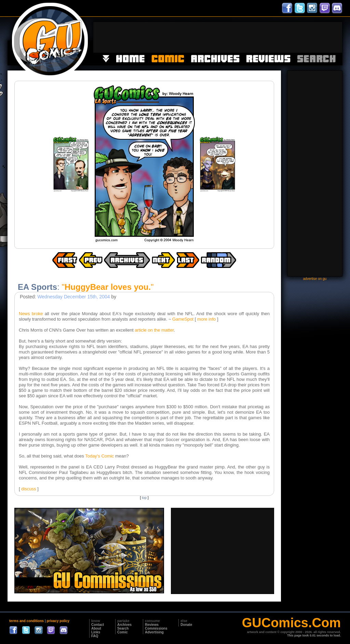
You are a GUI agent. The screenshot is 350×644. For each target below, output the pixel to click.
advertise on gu (315, 279)
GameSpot (183, 319)
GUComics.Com (291, 623)
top (144, 498)
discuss (29, 489)
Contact (98, 625)
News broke (31, 314)
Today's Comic (99, 456)
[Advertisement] (218, 37)
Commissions (156, 628)
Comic (123, 632)
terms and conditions (26, 621)
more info (206, 319)
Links (96, 632)
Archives (124, 625)
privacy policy (58, 621)
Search (123, 628)
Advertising (154, 632)
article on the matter (154, 330)
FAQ (95, 636)
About (96, 628)
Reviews (152, 625)
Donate (186, 625)
